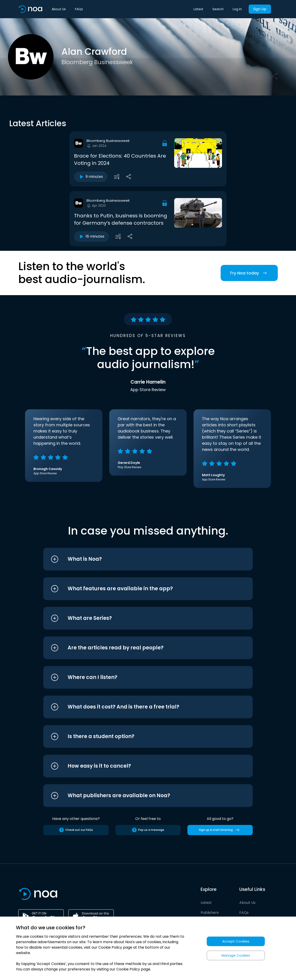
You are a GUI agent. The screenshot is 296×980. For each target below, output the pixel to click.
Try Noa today (249, 273)
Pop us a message (148, 830)
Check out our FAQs (76, 830)
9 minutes (91, 177)
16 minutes (91, 236)
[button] (139, 559)
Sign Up (260, 9)
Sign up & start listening (220, 830)
